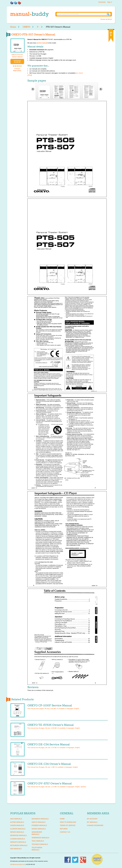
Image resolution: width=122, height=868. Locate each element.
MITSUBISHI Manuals (19, 845)
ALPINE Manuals (17, 822)
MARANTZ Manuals (18, 842)
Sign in (110, 2)
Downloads (102, 2)
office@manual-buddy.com (17, 864)
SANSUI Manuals (39, 829)
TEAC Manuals (38, 841)
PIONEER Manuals (39, 825)
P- (38, 27)
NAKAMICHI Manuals (40, 819)
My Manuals (92, 822)
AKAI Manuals (16, 819)
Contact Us (65, 832)
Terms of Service (68, 825)
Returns (64, 829)
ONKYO (27, 27)
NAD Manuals (16, 849)
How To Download (68, 822)
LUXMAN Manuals (18, 839)
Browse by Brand (106, 19)
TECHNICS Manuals (40, 844)
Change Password (95, 825)
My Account (92, 819)
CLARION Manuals (18, 829)
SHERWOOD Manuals (40, 838)
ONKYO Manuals (39, 822)
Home (13, 27)
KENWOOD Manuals (18, 835)
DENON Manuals (17, 832)
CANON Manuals (17, 825)
